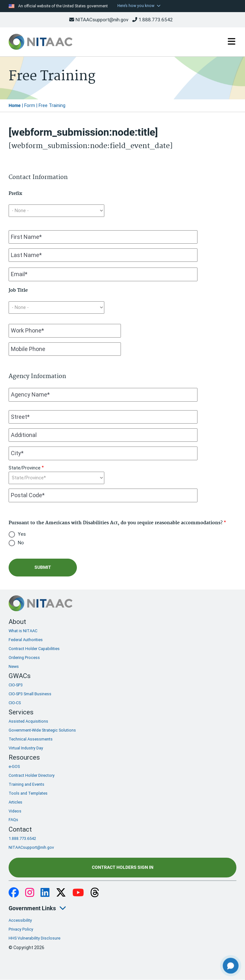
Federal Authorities (26, 640)
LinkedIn (45, 893)
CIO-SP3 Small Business (30, 694)
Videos (15, 811)
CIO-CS (15, 703)
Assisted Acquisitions (28, 721)
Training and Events (26, 784)
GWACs (20, 676)
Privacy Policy (21, 929)
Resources (24, 757)
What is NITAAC (23, 631)
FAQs (13, 820)
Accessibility (20, 920)
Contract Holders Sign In (123, 867)
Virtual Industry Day (26, 748)
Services (21, 712)
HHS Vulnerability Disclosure (34, 938)
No (21, 543)
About (17, 622)
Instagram (30, 893)
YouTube (78, 893)
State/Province (25, 468)
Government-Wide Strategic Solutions (42, 730)
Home (15, 106)
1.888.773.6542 (153, 20)
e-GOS (14, 766)
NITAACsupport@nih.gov (99, 20)
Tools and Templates (28, 793)
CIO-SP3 (16, 685)
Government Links (32, 908)
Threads (95, 893)
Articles (15, 802)
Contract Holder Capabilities (34, 649)
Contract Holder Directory (32, 775)
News (14, 666)
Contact (20, 829)
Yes (22, 534)
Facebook (14, 893)
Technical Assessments (31, 739)
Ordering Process (24, 658)
